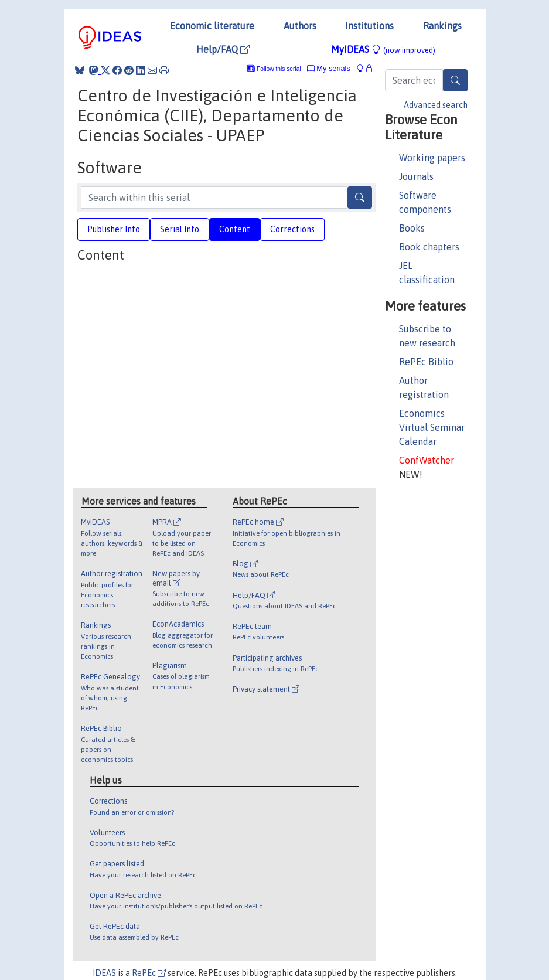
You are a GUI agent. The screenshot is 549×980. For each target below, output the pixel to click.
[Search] (455, 80)
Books (412, 228)
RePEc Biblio (426, 362)
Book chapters (429, 247)
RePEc (149, 973)
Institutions (369, 26)
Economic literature (212, 26)
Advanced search (436, 105)
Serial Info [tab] (180, 229)
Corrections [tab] (292, 229)
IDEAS (104, 973)
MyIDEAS (383, 49)
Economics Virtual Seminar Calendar (432, 427)
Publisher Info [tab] (114, 229)
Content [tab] (235, 229)
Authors (300, 26)
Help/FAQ (223, 49)
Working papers (432, 158)
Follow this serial (279, 69)
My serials (329, 68)
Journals (416, 176)
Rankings (442, 26)
